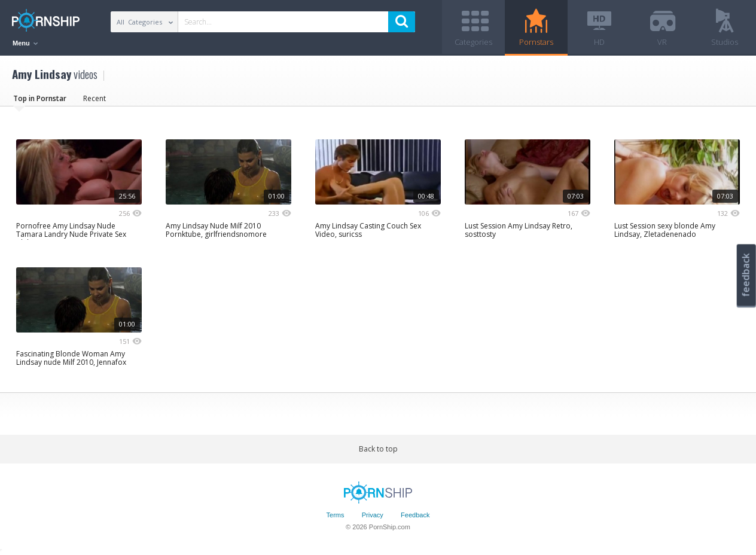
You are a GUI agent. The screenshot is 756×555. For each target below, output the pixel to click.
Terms (336, 515)
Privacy (373, 515)
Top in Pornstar (40, 98)
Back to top (378, 449)
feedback (746, 275)
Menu (25, 43)
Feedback (415, 515)
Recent (94, 98)
